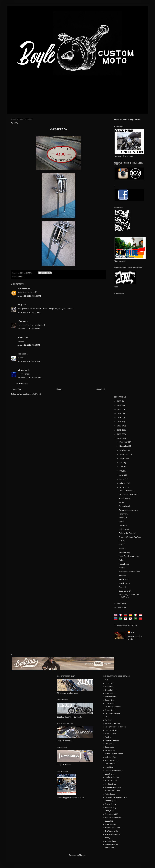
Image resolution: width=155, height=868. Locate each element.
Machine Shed (111, 784)
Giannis (21, 338)
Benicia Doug (124, 553)
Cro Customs (110, 710)
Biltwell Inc (109, 687)
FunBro (108, 737)
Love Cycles (110, 774)
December (124, 442)
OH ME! (122, 568)
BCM (133, 633)
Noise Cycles (110, 794)
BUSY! (121, 522)
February (123, 483)
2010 (119, 438)
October (123, 450)
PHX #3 (122, 545)
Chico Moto (110, 704)
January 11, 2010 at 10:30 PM (29, 296)
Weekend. (123, 518)
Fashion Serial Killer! (113, 724)
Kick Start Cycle (111, 757)
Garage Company (112, 741)
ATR (106, 680)
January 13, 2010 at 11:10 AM (29, 378)
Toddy (107, 838)
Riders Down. (124, 529)
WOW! (122, 502)
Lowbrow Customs (113, 777)
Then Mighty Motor (113, 834)
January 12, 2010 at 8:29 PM (29, 361)
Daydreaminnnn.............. (128, 510)
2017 (119, 409)
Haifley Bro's (110, 751)
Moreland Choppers (113, 787)
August (123, 459)
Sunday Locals (125, 506)
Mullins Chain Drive (113, 791)
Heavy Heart (124, 564)
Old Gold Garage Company (116, 798)
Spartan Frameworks (113, 818)
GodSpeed (109, 744)
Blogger (82, 855)
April (122, 475)
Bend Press (109, 683)
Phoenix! (123, 549)
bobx (20, 354)
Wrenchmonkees (112, 845)
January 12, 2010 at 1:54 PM (29, 345)
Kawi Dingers (124, 583)
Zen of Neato (110, 848)
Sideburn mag (111, 808)
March (122, 479)
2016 (119, 414)
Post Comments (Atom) (31, 394)
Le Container (110, 764)
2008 (119, 608)
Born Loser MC (111, 697)
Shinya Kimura (111, 804)
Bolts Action (110, 694)
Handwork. (123, 514)
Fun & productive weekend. (130, 572)
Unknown (22, 289)
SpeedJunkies (110, 824)
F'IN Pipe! (123, 576)
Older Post (101, 389)
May (121, 471)
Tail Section (124, 579)
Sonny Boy (109, 811)
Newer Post (17, 389)
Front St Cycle (110, 734)
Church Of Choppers (113, 707)
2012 (119, 430)
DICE (107, 717)
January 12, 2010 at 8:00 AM (29, 312)
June (121, 467)
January (123, 487)
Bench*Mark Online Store (129, 556)
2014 (119, 422)
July (121, 463)
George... (21, 277)
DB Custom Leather (113, 714)
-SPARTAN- (59, 129)
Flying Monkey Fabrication (115, 727)
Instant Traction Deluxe (114, 754)
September (124, 454)
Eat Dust (108, 720)
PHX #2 (122, 541)
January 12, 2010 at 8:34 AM (29, 329)
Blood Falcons (111, 690)
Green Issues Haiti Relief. (129, 495)
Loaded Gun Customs (114, 771)
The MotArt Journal (113, 828)
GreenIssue (109, 747)
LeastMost (123, 526)
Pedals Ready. (125, 499)
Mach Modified (111, 781)
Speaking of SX (125, 591)
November (124, 446)
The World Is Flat (112, 831)
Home (59, 389)
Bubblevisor (110, 700)
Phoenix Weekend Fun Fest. (130, 537)
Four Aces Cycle (111, 730)
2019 (119, 401)
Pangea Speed (111, 801)
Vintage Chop (110, 841)
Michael (21, 370)
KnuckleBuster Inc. (112, 761)
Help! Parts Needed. (127, 491)
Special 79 (109, 821)
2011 (119, 434)
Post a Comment (21, 383)
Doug (20, 305)
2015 (119, 418)
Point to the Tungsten (128, 533)
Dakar (121, 560)
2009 (119, 603)
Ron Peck (123, 587)
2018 (119, 405)
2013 (119, 426)
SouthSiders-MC (111, 814)
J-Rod (20, 321)
